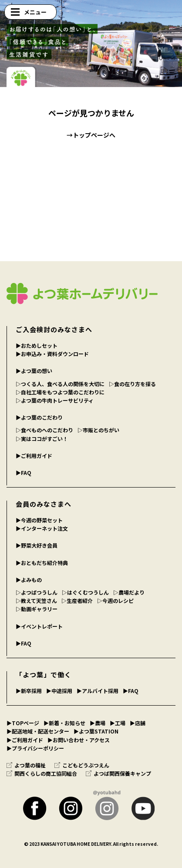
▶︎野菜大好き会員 (37, 545)
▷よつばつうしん (37, 592)
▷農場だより (129, 592)
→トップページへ (91, 135)
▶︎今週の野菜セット (39, 520)
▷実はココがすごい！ (42, 439)
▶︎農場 (98, 723)
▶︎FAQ (24, 473)
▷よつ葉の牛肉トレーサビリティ (55, 400)
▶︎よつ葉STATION (96, 731)
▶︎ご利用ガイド (34, 456)
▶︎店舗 (138, 723)
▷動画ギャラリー (37, 609)
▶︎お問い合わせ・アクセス (79, 740)
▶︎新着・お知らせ (64, 723)
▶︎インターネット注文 (42, 528)
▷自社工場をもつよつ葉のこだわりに (60, 392)
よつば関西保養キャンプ (118, 773)
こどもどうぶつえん (82, 765)
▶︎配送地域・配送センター (38, 731)
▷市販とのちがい (98, 430)
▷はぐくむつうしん (85, 592)
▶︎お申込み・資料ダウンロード (52, 354)
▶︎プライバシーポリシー (35, 748)
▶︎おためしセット (37, 345)
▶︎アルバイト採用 (98, 691)
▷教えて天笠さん (36, 601)
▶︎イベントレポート (39, 626)
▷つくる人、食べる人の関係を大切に (60, 384)
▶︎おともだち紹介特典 (42, 563)
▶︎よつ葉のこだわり (39, 417)
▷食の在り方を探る (132, 384)
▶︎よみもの (29, 580)
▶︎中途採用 (59, 691)
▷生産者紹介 (77, 601)
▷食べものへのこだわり (44, 430)
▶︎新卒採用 (29, 691)
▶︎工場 (118, 723)
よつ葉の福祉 (26, 765)
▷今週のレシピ (115, 601)
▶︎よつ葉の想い (34, 371)
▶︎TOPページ (23, 723)
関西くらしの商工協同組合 (42, 773)
